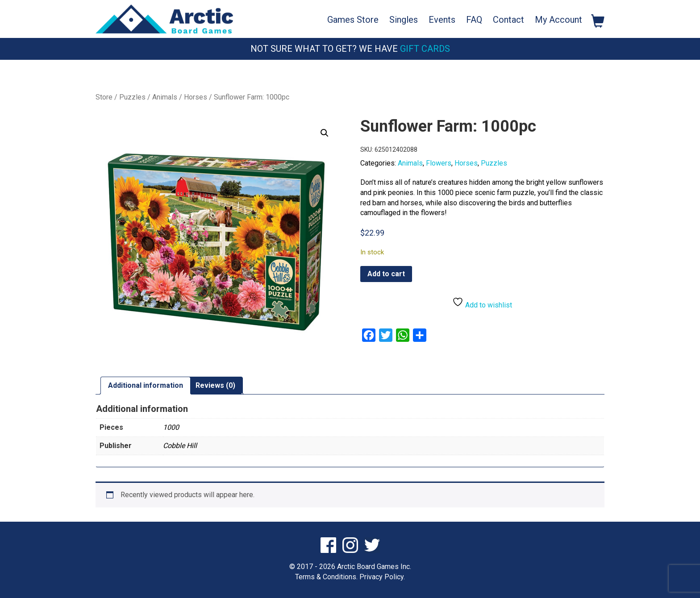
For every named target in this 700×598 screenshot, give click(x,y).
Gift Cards (425, 49)
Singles (404, 20)
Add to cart (386, 274)
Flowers (439, 163)
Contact (508, 20)
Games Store (353, 20)
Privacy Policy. (382, 577)
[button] (325, 133)
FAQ (474, 20)
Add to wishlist (482, 303)
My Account (558, 20)
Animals (165, 97)
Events (442, 20)
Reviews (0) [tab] (215, 385)
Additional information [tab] (146, 385)
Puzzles (132, 97)
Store (104, 97)
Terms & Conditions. (326, 577)
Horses (196, 97)
